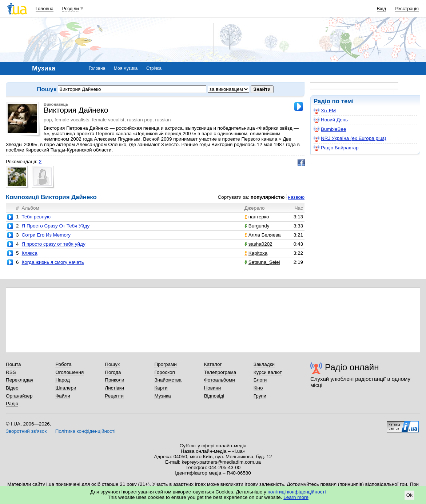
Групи (260, 396)
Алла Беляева (263, 235)
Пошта (13, 364)
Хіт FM (325, 111)
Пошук (112, 364)
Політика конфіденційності (85, 431)
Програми (165, 364)
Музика (162, 396)
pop (48, 120)
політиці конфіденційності (297, 492)
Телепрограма (220, 372)
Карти (161, 388)
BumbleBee (330, 129)
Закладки (264, 364)
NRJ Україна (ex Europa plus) (350, 138)
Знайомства (168, 380)
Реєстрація (407, 9)
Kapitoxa (256, 253)
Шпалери (66, 388)
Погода (113, 372)
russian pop (140, 120)
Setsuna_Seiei (262, 262)
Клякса (29, 253)
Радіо (322, 101)
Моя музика (126, 68)
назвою (296, 197)
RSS (11, 372)
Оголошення (69, 372)
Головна (45, 9)
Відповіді (214, 396)
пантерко (257, 217)
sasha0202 (258, 244)
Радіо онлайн (352, 367)
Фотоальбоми (220, 380)
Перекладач (19, 380)
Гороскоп (164, 372)
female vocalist (108, 120)
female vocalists (72, 120)
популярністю (268, 197)
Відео (12, 388)
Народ (63, 380)
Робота (63, 364)
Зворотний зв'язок (26, 431)
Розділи (71, 9)
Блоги (260, 380)
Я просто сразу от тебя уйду (53, 244)
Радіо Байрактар (336, 148)
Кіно (258, 388)
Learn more (296, 497)
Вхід (382, 9)
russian (163, 120)
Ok (409, 495)
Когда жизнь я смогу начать (53, 262)
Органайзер (19, 396)
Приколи (114, 380)
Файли (63, 396)
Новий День (331, 120)
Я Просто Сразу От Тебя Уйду (55, 226)
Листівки (114, 388)
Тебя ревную (36, 217)
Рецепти (114, 396)
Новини (213, 388)
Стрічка (154, 68)
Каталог (213, 364)
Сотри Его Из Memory (46, 235)
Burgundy (257, 226)
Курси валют (268, 372)
